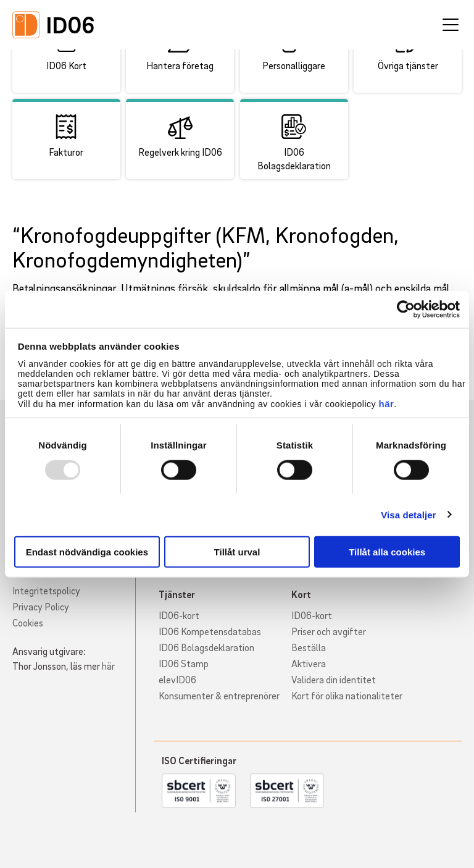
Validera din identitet (334, 680)
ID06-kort (179, 615)
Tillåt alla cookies (387, 552)
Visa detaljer (408, 514)
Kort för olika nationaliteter (347, 696)
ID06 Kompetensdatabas (210, 631)
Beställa (309, 647)
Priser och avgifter (329, 631)
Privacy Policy (41, 607)
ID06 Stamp (184, 664)
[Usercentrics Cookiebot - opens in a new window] (406, 309)
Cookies (28, 623)
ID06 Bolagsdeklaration (206, 647)
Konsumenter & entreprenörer (219, 696)
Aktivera (309, 664)
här (386, 404)
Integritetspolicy (46, 591)
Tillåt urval (237, 552)
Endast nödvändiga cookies (87, 552)
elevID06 (177, 680)
